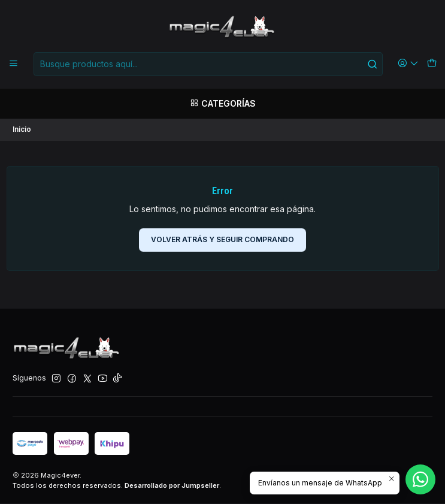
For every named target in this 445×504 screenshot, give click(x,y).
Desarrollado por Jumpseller (172, 486)
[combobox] (208, 64)
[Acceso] (408, 64)
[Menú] (14, 64)
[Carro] (432, 64)
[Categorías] (223, 104)
